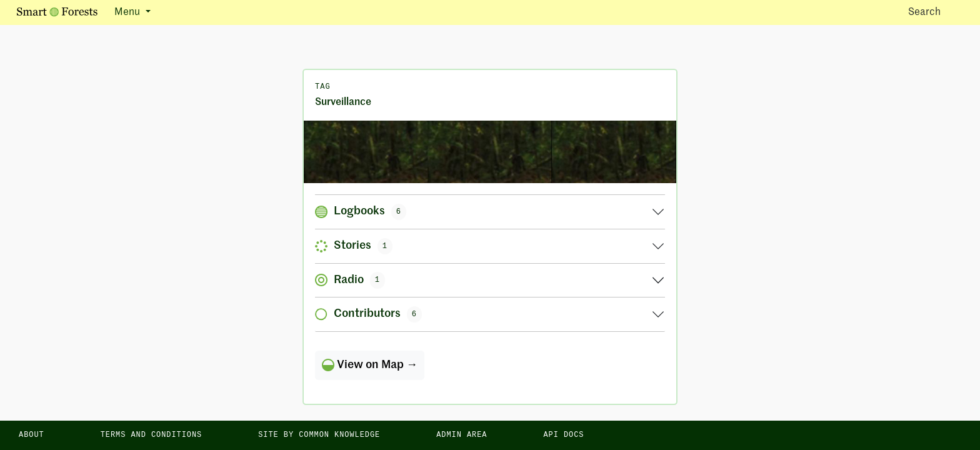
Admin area (462, 435)
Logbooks (361, 212)
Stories (354, 246)
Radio (350, 280)
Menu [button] (128, 12)
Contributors (368, 314)
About (32, 435)
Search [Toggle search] (935, 12)
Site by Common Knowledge (319, 435)
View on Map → (370, 365)
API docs (563, 435)
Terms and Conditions (152, 435)
